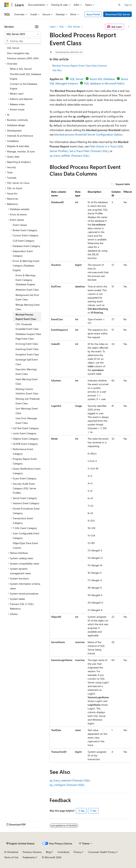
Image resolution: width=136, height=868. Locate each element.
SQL (62, 27)
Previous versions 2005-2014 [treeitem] (23, 58)
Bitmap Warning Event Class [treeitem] (28, 307)
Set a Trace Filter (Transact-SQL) (89, 151)
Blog (48, 852)
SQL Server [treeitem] (13, 48)
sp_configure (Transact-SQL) (67, 785)
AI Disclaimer (11, 852)
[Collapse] (37, 27)
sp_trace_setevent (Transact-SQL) (70, 780)
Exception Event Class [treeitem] (27, 354)
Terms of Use (11, 857)
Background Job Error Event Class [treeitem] (27, 297)
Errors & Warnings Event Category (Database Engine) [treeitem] (25, 280)
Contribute (63, 852)
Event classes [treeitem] (20, 225)
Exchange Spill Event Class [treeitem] (27, 362)
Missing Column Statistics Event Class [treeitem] (27, 391)
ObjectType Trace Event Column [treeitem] (25, 545)
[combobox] (23, 34)
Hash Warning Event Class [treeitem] (27, 381)
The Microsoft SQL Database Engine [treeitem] (25, 76)
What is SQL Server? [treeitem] (21, 69)
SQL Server (74, 27)
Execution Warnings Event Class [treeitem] (26, 372)
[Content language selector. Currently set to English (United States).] (20, 844)
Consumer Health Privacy (102, 852)
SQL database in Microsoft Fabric (104, 83)
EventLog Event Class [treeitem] (27, 349)
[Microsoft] (7, 5)
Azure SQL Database (102, 79)
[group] (91, 475)
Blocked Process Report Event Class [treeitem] (26, 317)
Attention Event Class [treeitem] (27, 290)
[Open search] (119, 5)
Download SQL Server (118, 14)
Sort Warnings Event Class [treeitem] (27, 411)
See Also (57, 70)
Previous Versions (32, 852)
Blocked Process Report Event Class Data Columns (80, 66)
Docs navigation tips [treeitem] (18, 53)
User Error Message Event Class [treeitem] (26, 421)
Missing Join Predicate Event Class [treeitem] (28, 401)
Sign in (128, 5)
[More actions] (129, 27)
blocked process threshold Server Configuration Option (88, 134)
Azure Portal (93, 14)
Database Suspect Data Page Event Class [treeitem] (28, 336)
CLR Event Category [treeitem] (24, 241)
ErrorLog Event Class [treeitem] (27, 344)
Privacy (77, 852)
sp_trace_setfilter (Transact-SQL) (69, 155)
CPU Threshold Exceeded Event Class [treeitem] (27, 326)
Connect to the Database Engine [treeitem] (24, 86)
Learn (53, 27)
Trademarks (29, 857)
